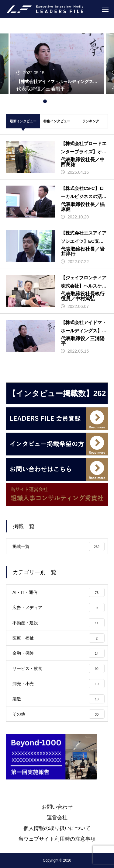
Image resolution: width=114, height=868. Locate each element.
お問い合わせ (57, 807)
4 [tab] (63, 101)
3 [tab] (57, 101)
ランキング (91, 121)
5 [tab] (69, 101)
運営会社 (57, 818)
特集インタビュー (57, 121)
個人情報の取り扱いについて (57, 828)
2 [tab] (51, 101)
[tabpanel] (57, 59)
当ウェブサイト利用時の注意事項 (57, 839)
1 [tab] (45, 101)
